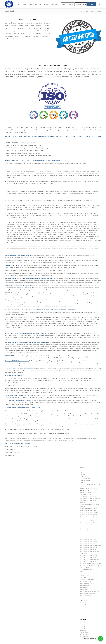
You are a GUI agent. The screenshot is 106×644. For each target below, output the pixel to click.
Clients (82, 472)
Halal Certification (85, 480)
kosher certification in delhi (88, 519)
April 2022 (83, 628)
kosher (82, 607)
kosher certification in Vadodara (89, 557)
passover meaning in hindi (88, 579)
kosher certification (86, 494)
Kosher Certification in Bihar (88, 517)
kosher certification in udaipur (89, 555)
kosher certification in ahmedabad (90, 499)
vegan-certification (85, 582)
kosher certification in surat (88, 549)
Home (82, 482)
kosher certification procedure (89, 561)
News (82, 571)
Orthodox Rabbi (85, 575)
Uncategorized (84, 615)
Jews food (83, 605)
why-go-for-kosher (85, 596)
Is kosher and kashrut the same (89, 488)
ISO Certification (81, 69)
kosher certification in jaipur (88, 535)
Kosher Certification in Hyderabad (90, 529)
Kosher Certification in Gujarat (89, 523)
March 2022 (83, 630)
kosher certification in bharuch (89, 515)
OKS (81, 573)
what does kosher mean (87, 583)
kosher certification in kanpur (88, 537)
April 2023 (83, 626)
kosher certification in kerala (88, 539)
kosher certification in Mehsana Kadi (90, 545)
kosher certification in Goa (88, 521)
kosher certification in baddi (88, 511)
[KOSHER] (9, 4)
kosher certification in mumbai (89, 547)
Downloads (83, 474)
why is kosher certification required (90, 592)
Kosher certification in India (88, 531)
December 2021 (84, 636)
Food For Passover (85, 603)
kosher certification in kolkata (88, 541)
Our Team (83, 577)
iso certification (10, 11)
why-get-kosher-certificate (88, 594)
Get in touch (83, 476)
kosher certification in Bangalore (89, 513)
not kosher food (85, 613)
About (82, 470)
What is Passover (85, 590)
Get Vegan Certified (86, 478)
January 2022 (84, 634)
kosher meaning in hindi (87, 569)
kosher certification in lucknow (89, 543)
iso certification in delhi (87, 493)
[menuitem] (19, 4)
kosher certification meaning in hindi (90, 559)
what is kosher (84, 588)
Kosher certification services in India (90, 563)
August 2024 (83, 624)
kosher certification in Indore (88, 533)
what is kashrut (84, 586)
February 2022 (84, 632)
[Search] (99, 4)
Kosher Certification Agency (88, 496)
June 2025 (83, 622)
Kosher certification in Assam (88, 509)
